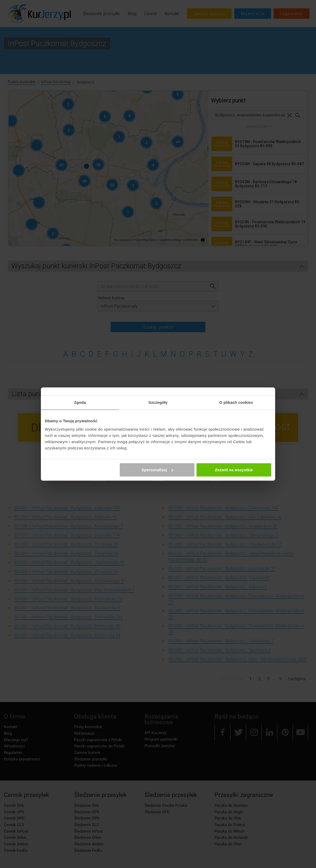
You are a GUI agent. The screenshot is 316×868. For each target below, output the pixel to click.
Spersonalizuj (157, 470)
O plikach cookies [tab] (236, 402)
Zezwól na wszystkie (234, 470)
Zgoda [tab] (80, 402)
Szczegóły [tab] (158, 402)
